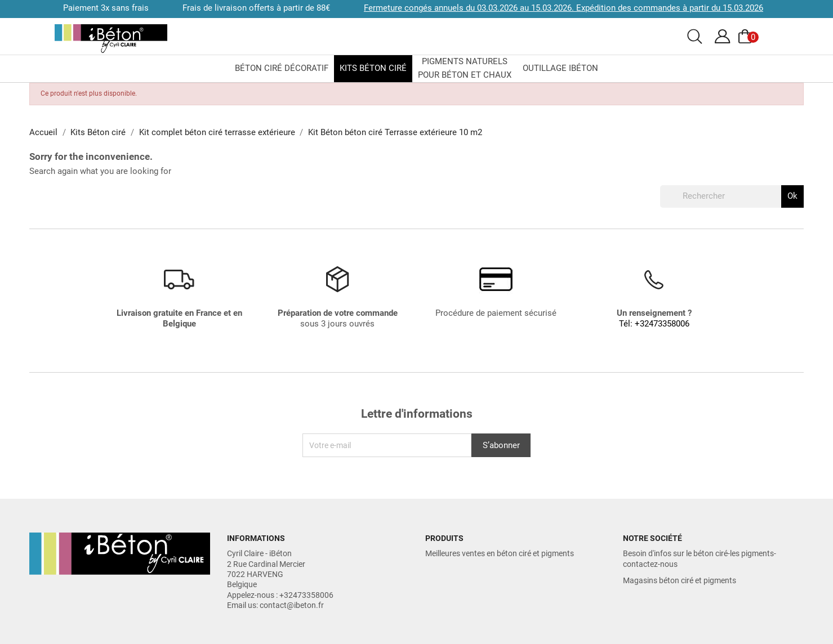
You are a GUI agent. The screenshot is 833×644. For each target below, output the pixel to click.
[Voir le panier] (747, 37)
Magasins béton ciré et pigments (680, 580)
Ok (792, 196)
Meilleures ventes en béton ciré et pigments (500, 553)
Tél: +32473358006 (654, 324)
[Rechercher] (732, 196)
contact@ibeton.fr (292, 605)
